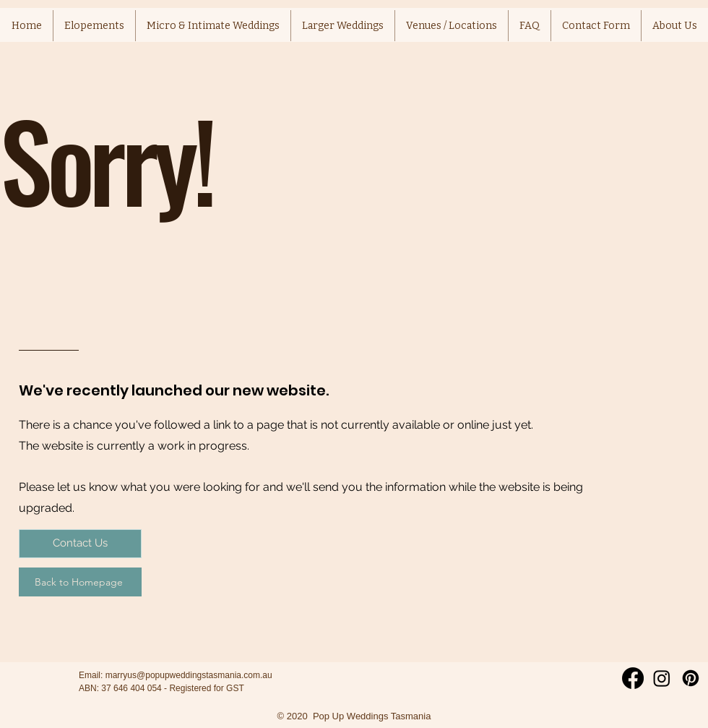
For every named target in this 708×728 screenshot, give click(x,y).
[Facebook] (633, 678)
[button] (452, 26)
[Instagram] (662, 678)
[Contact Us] (80, 544)
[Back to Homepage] (80, 582)
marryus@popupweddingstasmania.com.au (189, 675)
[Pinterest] (691, 678)
